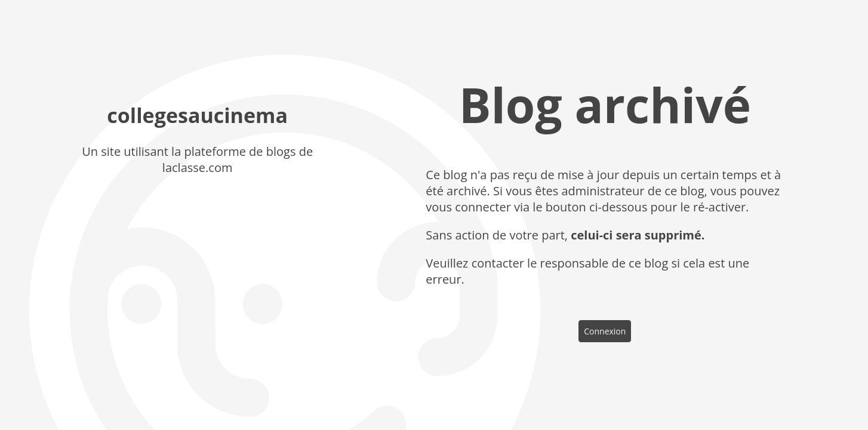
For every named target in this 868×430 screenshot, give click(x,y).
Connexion (605, 331)
